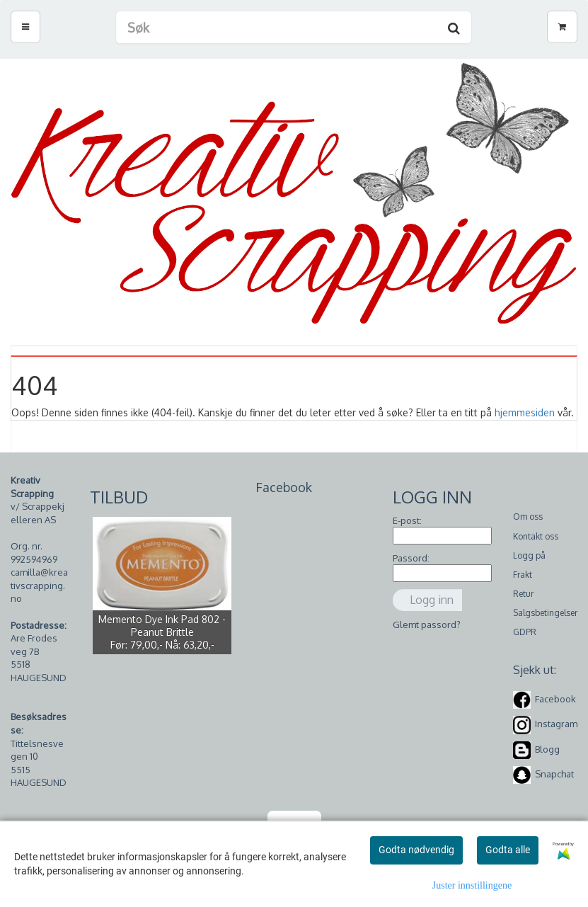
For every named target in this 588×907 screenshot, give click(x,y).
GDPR (525, 632)
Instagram (556, 724)
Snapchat (554, 774)
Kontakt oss (536, 536)
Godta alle (508, 850)
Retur (523, 594)
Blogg (547, 749)
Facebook (555, 699)
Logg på (529, 555)
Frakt (523, 575)
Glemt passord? (427, 624)
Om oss (528, 517)
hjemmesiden (525, 412)
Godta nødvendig (416, 850)
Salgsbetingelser (545, 613)
